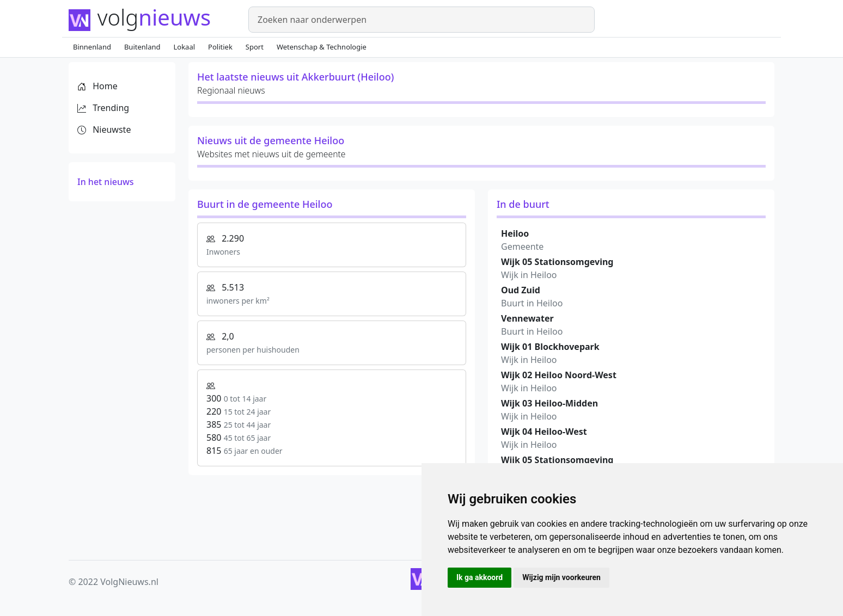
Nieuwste (104, 130)
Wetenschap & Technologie (322, 47)
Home (97, 86)
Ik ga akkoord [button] (479, 577)
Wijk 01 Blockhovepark (550, 347)
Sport (255, 47)
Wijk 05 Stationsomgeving (557, 262)
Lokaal (185, 47)
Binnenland (92, 47)
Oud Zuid (521, 290)
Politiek (220, 47)
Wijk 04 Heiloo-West (544, 432)
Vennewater (527, 318)
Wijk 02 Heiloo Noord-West (559, 375)
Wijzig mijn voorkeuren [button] (561, 577)
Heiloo (515, 233)
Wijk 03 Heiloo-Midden (549, 403)
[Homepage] (152, 19)
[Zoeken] (421, 20)
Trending (103, 108)
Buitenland (142, 47)
